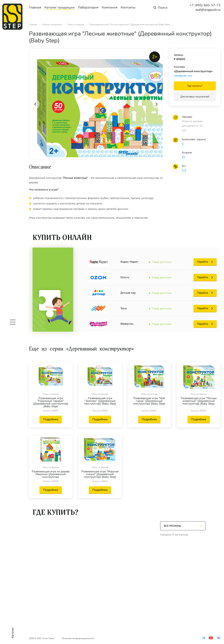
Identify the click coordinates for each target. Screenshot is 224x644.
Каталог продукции (60, 7)
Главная (35, 7)
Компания (110, 7)
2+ (184, 157)
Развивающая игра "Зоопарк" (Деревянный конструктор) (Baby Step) (100, 401)
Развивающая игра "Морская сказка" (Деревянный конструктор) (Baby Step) (100, 474)
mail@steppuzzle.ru (208, 10)
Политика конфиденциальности (78, 638)
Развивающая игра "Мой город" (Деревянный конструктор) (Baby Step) (149, 401)
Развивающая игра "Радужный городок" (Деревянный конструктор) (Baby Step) (51, 402)
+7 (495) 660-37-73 (205, 5)
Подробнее (51, 419)
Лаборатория (88, 7)
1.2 (184, 170)
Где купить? (195, 86)
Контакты (128, 7)
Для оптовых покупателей (195, 97)
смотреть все (183, 76)
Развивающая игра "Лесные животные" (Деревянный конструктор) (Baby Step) (199, 401)
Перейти (203, 262)
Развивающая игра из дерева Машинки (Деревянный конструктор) (51, 474)
